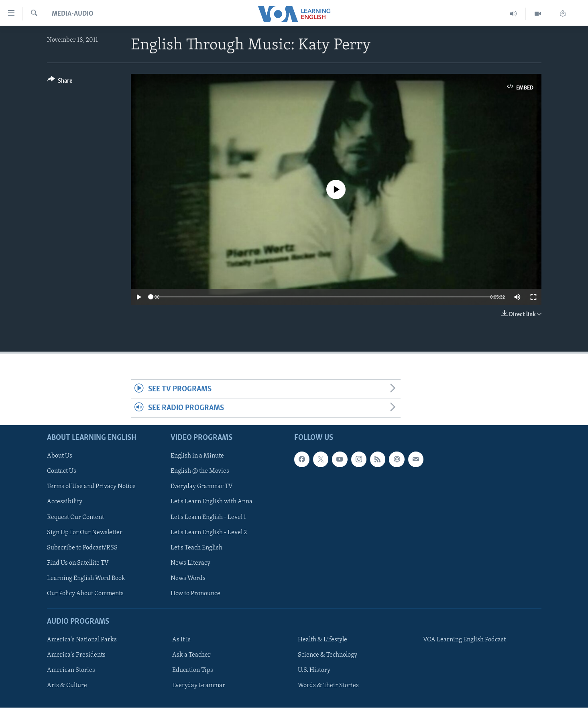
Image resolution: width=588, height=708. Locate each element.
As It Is (181, 640)
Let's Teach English (196, 548)
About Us (60, 456)
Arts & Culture (67, 686)
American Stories (71, 671)
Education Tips (193, 671)
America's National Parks (82, 640)
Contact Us (62, 472)
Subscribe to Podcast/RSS (82, 548)
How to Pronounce (195, 594)
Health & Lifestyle (322, 640)
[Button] (60, 82)
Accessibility (65, 502)
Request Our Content (75, 517)
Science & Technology (328, 655)
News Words (188, 578)
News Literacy (190, 563)
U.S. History (314, 671)
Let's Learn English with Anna (212, 502)
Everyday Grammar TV (202, 487)
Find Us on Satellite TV (78, 563)
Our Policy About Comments (85, 594)
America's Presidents (76, 655)
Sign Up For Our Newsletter (85, 533)
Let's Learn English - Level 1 (208, 517)
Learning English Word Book (86, 578)
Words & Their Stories (328, 686)
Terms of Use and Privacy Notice (91, 487)
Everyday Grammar (199, 686)
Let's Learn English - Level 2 (209, 533)
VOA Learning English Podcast (464, 640)
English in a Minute (197, 456)
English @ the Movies (200, 472)
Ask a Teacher (191, 655)
